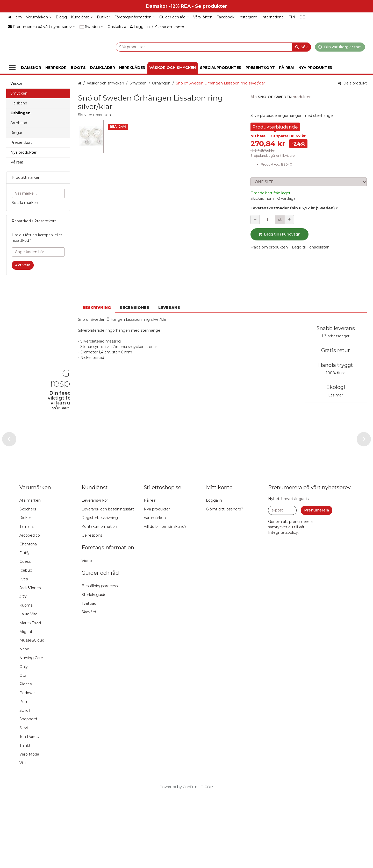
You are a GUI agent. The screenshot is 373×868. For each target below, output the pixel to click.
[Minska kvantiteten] (255, 220)
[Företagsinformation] (135, 17)
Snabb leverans (336, 284)
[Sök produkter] (200, 47)
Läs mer (336, 351)
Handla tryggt (336, 321)
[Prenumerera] (317, 585)
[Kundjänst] (82, 17)
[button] (94, 115)
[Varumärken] (39, 17)
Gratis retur (336, 306)
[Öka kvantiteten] (289, 220)
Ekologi (336, 343)
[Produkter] (12, 68)
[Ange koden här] (38, 252)
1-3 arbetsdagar (336, 292)
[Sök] (302, 47)
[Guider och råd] (174, 17)
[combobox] (200, 47)
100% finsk (336, 329)
